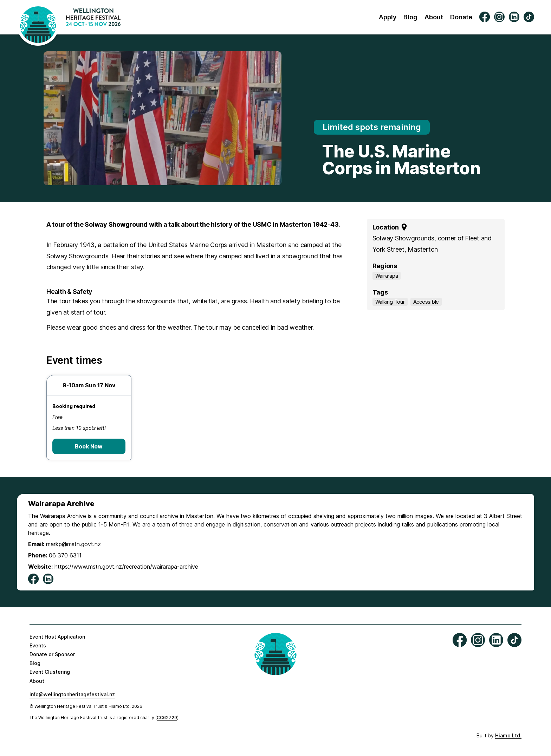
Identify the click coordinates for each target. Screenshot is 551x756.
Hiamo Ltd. (508, 735)
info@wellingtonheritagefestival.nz (72, 694)
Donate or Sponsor (52, 654)
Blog (410, 17)
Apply (388, 17)
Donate (461, 17)
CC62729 (167, 718)
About (434, 17)
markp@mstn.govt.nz (73, 544)
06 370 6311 (65, 555)
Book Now (89, 446)
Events (38, 645)
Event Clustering (50, 672)
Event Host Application (57, 637)
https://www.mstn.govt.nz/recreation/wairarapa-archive (126, 567)
